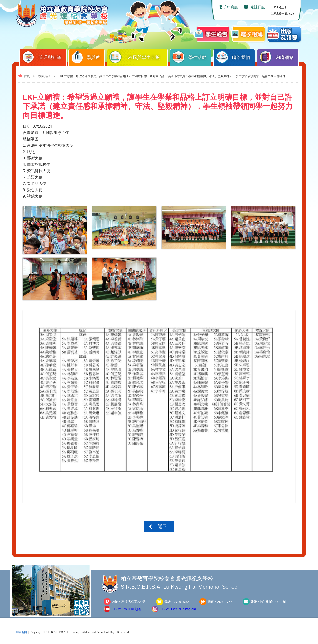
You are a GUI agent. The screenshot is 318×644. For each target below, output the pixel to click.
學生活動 (192, 56)
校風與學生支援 (138, 56)
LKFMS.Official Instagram (178, 609)
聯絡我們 (235, 56)
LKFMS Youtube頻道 (126, 609)
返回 (162, 527)
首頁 (27, 76)
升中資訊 (231, 7)
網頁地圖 (21, 632)
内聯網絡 (279, 56)
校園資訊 (44, 76)
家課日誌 (258, 7)
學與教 (88, 56)
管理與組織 (44, 56)
